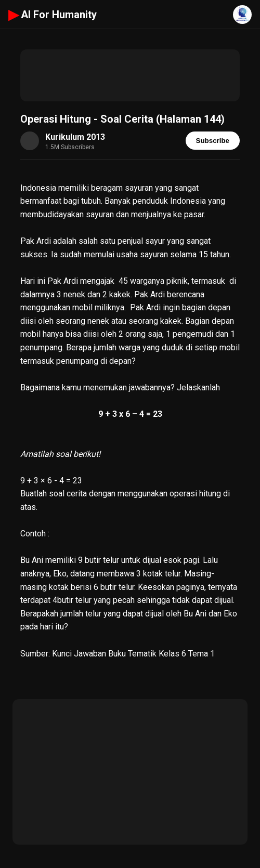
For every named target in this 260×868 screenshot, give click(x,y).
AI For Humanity (53, 15)
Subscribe (213, 141)
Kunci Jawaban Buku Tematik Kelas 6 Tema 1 (133, 654)
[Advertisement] (130, 75)
